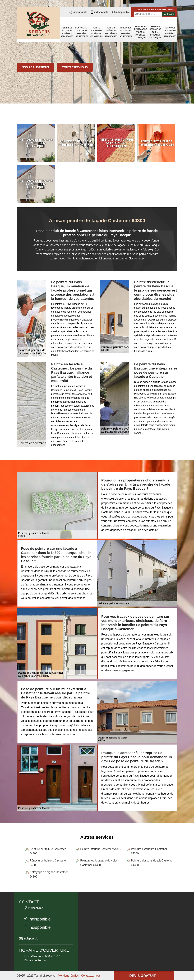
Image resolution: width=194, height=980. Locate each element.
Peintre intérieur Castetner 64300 (101, 849)
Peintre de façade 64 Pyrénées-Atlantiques (67, 32)
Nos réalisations (35, 67)
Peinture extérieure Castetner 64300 (149, 851)
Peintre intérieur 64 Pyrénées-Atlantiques (96, 32)
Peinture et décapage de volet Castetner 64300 (99, 863)
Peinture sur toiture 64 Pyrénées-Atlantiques (82, 32)
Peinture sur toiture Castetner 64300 (48, 851)
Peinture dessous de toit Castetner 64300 (152, 863)
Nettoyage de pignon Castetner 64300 (49, 874)
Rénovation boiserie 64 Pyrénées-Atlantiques (126, 32)
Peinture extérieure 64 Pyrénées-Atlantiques (111, 32)
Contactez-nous (75, 67)
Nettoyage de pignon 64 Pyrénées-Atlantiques (170, 32)
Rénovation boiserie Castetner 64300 (48, 863)
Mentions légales (68, 976)
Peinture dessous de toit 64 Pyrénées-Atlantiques (155, 32)
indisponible (78, 12)
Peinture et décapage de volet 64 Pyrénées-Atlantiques (140, 32)
